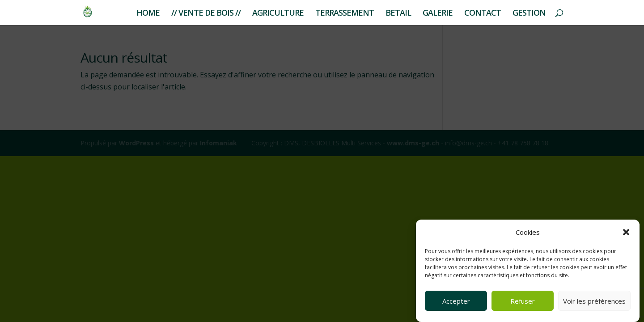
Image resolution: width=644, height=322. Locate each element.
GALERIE (438, 14)
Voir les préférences (594, 301)
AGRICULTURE (278, 14)
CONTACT (483, 14)
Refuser (523, 301)
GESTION (529, 14)
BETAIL (398, 14)
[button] (626, 233)
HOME (148, 14)
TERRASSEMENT (345, 14)
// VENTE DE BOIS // (206, 14)
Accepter (456, 301)
